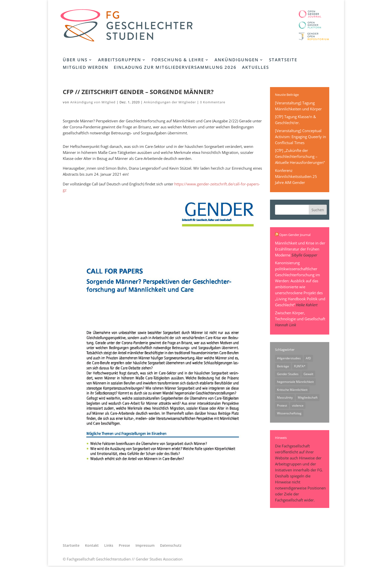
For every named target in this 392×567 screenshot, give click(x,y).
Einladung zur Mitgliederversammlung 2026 (175, 68)
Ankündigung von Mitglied (93, 102)
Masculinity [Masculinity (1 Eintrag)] (285, 398)
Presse (124, 547)
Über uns (75, 60)
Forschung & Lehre (178, 60)
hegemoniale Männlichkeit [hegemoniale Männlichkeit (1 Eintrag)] (295, 382)
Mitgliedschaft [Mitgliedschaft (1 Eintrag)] (308, 398)
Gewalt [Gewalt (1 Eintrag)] (308, 374)
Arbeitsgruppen (119, 60)
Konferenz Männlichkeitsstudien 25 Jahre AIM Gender (296, 176)
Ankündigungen (236, 60)
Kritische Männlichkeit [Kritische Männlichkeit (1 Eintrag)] (292, 390)
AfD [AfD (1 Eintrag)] (308, 358)
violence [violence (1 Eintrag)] (298, 406)
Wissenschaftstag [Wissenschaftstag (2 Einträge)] (289, 414)
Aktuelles (255, 68)
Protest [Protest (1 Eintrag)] (282, 406)
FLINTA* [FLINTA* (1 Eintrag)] (300, 366)
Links (109, 547)
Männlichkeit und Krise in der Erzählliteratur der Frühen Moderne (300, 249)
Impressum (145, 547)
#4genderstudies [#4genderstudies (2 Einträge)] (289, 358)
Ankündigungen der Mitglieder (170, 102)
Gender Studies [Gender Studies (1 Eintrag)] (288, 374)
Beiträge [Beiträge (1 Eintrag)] (283, 366)
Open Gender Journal (295, 235)
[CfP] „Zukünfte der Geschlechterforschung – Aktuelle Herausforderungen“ (300, 156)
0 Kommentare (213, 102)
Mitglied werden (85, 68)
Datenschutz (171, 547)
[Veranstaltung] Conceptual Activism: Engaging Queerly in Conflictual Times (300, 137)
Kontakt (92, 547)
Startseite (283, 60)
